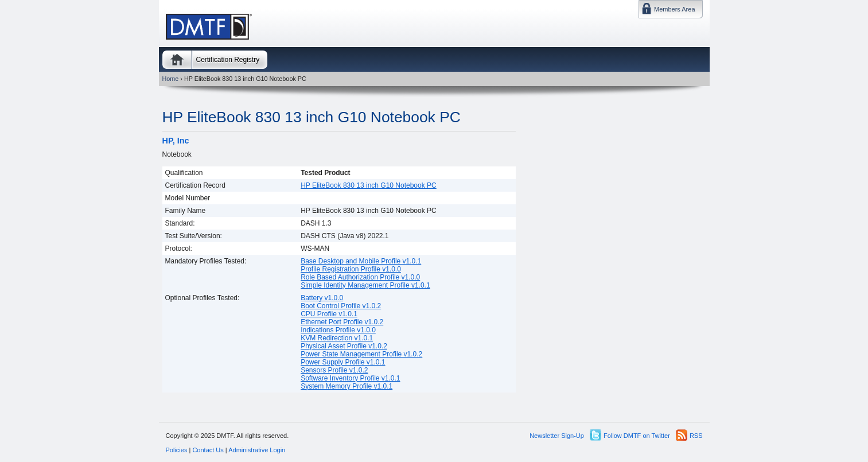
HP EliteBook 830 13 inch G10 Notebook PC (312, 117)
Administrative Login (257, 450)
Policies (177, 450)
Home (177, 60)
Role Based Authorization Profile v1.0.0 (360, 277)
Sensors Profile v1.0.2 (334, 370)
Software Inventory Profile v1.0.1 (350, 378)
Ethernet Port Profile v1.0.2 (342, 322)
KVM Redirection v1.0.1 (337, 338)
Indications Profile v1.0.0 (338, 330)
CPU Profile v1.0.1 (329, 314)
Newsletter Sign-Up (557, 436)
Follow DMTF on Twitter (637, 436)
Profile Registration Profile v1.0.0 (351, 269)
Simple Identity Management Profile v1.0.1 (365, 285)
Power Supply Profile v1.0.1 (343, 362)
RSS (696, 436)
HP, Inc (176, 141)
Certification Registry (228, 60)
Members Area (675, 9)
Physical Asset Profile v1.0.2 (344, 346)
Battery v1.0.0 (322, 298)
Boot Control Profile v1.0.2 (341, 306)
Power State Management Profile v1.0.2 (361, 354)
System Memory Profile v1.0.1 (347, 386)
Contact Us (208, 450)
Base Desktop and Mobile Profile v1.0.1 (361, 261)
